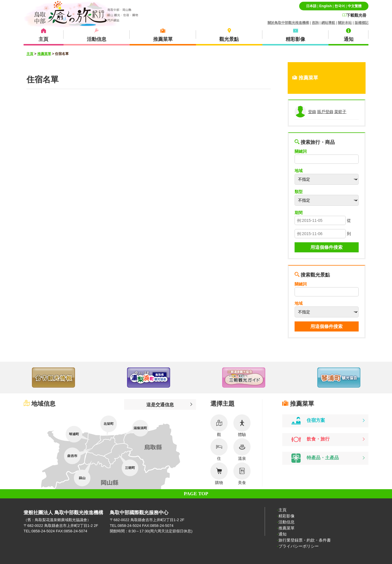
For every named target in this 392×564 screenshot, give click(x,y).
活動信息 (287, 522)
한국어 (340, 6)
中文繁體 (355, 6)
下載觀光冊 (354, 15)
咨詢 (315, 23)
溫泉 (242, 449)
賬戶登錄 (325, 112)
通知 (283, 534)
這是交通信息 (160, 405)
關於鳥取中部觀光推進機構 (288, 23)
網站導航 (328, 23)
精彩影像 (287, 516)
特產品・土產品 (315, 458)
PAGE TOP (196, 494)
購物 (219, 474)
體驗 (242, 426)
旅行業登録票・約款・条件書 (305, 540)
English (325, 6)
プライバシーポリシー (299, 546)
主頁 (30, 54)
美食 (242, 474)
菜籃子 (340, 112)
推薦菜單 (44, 54)
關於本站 (345, 23)
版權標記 (362, 23)
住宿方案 (308, 421)
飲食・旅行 (311, 439)
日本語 (311, 6)
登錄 (312, 112)
